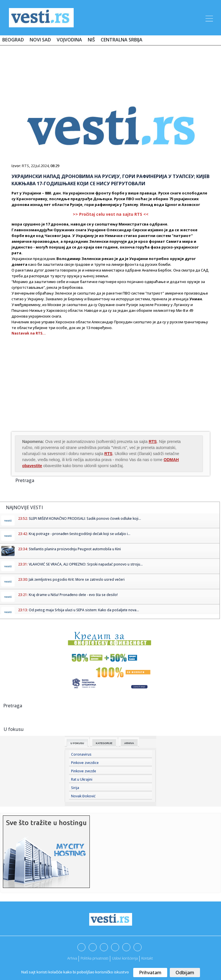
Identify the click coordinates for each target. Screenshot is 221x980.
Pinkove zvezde (84, 771)
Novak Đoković (83, 796)
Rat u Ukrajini (82, 779)
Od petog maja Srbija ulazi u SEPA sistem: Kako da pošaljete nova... (84, 610)
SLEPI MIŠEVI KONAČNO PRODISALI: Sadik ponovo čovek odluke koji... (85, 518)
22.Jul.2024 (40, 166)
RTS (25, 166)
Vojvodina (69, 40)
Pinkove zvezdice (85, 763)
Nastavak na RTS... (29, 333)
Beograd (13, 40)
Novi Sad (40, 40)
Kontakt (147, 958)
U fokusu (77, 743)
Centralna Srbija (122, 40)
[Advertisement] (110, 67)
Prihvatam (150, 973)
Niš (91, 40)
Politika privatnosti (95, 958)
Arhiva (129, 743)
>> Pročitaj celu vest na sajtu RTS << (111, 214)
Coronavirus (81, 754)
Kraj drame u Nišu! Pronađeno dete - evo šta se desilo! (73, 595)
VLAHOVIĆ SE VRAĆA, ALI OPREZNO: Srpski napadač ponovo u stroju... (86, 564)
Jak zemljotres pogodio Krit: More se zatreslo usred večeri (77, 579)
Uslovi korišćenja (125, 958)
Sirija (75, 788)
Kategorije (104, 743)
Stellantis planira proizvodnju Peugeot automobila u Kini (75, 549)
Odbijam (185, 973)
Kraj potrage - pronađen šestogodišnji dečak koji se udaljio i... (80, 534)
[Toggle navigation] (209, 18)
